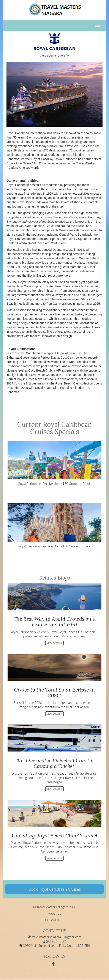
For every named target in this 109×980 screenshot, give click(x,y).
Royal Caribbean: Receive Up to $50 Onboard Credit (54, 463)
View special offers (54, 55)
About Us (55, 913)
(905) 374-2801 (56, 941)
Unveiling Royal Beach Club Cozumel (54, 836)
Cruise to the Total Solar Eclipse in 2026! (54, 692)
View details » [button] (54, 643)
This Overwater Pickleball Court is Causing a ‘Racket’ (54, 763)
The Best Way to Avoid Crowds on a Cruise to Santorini (54, 622)
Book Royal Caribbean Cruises (55, 889)
